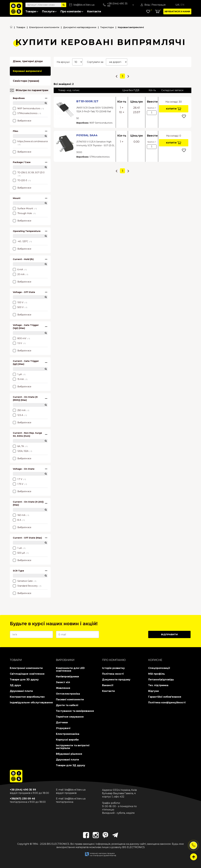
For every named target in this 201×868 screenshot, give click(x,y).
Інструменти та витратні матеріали (73, 747)
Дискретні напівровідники (80, 27)
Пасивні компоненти (70, 699)
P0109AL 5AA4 (87, 135)
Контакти (94, 11)
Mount (30, 198)
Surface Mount (25, 208)
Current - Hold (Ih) (30, 259)
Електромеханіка (68, 734)
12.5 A (20, 415)
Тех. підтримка (158, 685)
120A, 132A (22, 451)
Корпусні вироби (67, 740)
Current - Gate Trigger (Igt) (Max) (30, 363)
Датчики (62, 722)
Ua (177, 5)
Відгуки (154, 691)
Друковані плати (21, 691)
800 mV (21, 338)
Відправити (169, 634)
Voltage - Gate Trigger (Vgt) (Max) (30, 327)
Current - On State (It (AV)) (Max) (30, 503)
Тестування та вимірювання (75, 711)
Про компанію (72, 11)
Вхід (147, 5)
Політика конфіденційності (167, 703)
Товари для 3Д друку (71, 765)
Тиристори (107, 27)
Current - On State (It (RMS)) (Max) (30, 399)
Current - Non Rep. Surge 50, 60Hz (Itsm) (30, 434)
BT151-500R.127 (87, 101)
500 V (20, 307)
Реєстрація (159, 5)
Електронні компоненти (44, 27)
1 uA (19, 548)
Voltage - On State (30, 469)
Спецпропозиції (159, 668)
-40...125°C (22, 241)
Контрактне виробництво (27, 697)
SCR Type (30, 571)
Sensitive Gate (25, 581)
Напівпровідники (67, 677)
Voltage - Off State (30, 292)
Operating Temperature (30, 231)
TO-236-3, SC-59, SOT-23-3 (29, 174)
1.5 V (19, 343)
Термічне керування (70, 717)
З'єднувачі (63, 728)
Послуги (49, 11)
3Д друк (15, 685)
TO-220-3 (22, 180)
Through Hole (24, 213)
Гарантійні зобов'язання (165, 697)
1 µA (19, 374)
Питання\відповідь (161, 680)
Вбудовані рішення (69, 754)
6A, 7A (20, 446)
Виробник (30, 98)
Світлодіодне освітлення (27, 674)
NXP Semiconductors (28, 108)
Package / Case (30, 162)
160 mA (21, 515)
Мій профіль (157, 674)
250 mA (21, 410)
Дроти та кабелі (67, 705)
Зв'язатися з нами (177, 11)
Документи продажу (116, 680)
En (183, 5)
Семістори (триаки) (26, 81)
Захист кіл (63, 682)
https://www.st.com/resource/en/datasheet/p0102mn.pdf (30, 143)
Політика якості (113, 674)
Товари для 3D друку (24, 680)
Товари (32, 11)
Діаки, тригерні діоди (28, 61)
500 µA (21, 553)
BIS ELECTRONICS (58, 844)
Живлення (63, 688)
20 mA (20, 274)
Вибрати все (22, 121)
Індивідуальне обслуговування (31, 703)
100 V (20, 302)
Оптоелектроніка (68, 694)
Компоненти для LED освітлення (70, 669)
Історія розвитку (113, 668)
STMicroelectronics (27, 113)
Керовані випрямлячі (27, 71)
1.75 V (20, 484)
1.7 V (19, 479)
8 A (19, 520)
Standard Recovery (27, 586)
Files (30, 131)
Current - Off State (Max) (30, 538)
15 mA (20, 379)
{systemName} (110, 855)
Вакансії (108, 685)
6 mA (20, 269)
